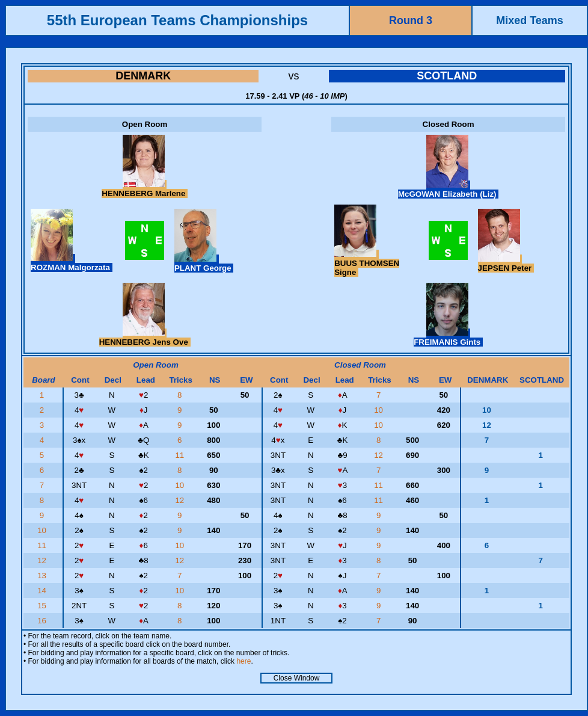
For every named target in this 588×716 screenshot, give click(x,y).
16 (43, 621)
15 (43, 606)
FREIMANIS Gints (448, 338)
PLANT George (204, 264)
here (243, 661)
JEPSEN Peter (506, 264)
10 (380, 410)
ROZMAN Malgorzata (72, 263)
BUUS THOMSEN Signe (367, 263)
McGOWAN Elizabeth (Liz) (448, 190)
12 (380, 455)
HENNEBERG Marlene (145, 189)
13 (43, 576)
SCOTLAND (447, 76)
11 (181, 455)
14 (43, 591)
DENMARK (143, 76)
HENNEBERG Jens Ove (145, 338)
